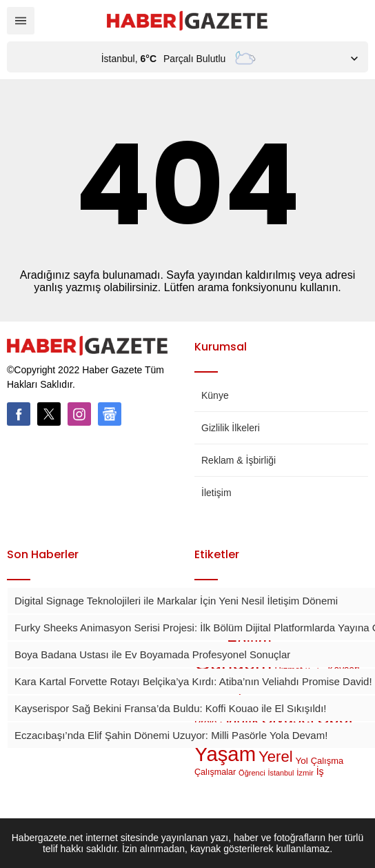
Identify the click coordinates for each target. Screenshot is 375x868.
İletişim (216, 493)
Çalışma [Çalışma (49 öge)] (327, 761)
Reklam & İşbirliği (239, 460)
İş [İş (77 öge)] (320, 771)
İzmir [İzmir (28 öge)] (305, 773)
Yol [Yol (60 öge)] (302, 761)
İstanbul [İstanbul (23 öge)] (281, 773)
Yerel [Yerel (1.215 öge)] (276, 757)
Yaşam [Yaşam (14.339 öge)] (225, 754)
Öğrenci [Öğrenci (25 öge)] (252, 773)
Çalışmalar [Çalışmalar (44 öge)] (215, 772)
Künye (215, 395)
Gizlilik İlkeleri (231, 428)
